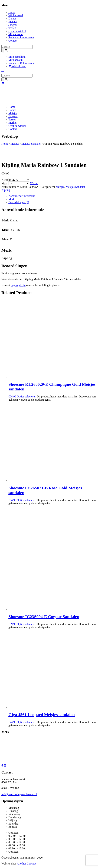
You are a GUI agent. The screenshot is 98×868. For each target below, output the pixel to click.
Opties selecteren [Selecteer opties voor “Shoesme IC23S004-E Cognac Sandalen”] (27, 624)
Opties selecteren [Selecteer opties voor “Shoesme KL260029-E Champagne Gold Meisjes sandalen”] (27, 396)
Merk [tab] (12, 199)
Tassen (12, 28)
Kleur (5, 180)
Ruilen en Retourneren (21, 37)
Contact (13, 41)
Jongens (13, 25)
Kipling (6, 190)
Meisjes (13, 22)
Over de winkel (17, 31)
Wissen (34, 183)
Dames (12, 18)
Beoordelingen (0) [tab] (19, 202)
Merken (13, 123)
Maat (4, 183)
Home (12, 12)
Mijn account (16, 34)
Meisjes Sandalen (31, 144)
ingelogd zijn (18, 285)
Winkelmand (16, 15)
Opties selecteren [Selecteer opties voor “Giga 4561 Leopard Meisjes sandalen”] (27, 722)
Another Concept (27, 864)
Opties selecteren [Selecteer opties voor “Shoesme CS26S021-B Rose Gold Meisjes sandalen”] (27, 500)
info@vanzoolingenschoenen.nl (19, 794)
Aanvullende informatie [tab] (22, 196)
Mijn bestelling (17, 57)
